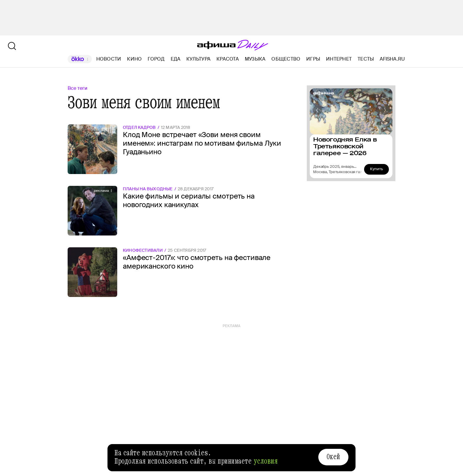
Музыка (255, 59)
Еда (176, 59)
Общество (286, 59)
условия (266, 461)
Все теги (78, 88)
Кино (134, 59)
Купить (376, 169)
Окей (333, 457)
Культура (198, 59)
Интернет (339, 59)
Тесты (366, 59)
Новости (109, 59)
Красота (228, 59)
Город (156, 59)
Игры (313, 59)
